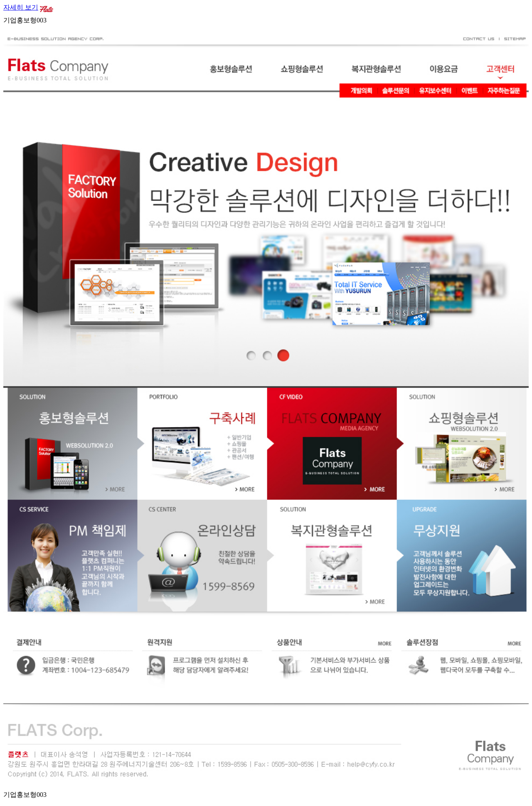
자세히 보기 (21, 7)
